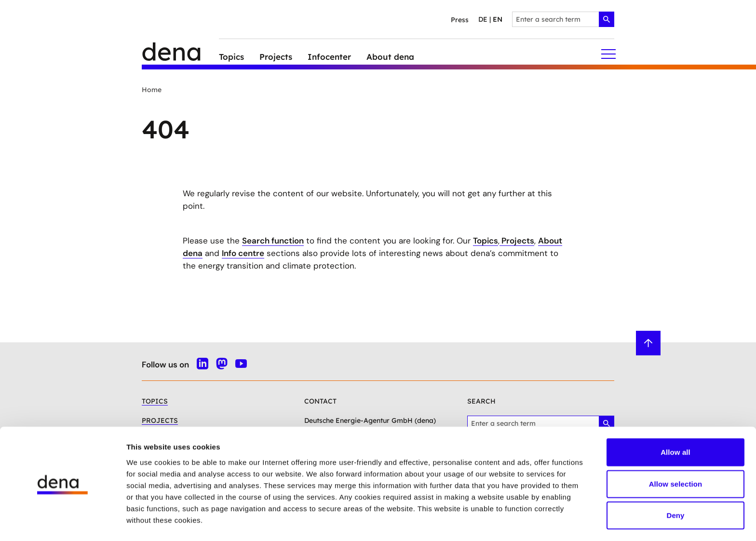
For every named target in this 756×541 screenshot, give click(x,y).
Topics (486, 241)
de (483, 19)
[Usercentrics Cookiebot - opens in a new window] (62, 522)
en (498, 19)
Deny (675, 486)
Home (152, 90)
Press (460, 20)
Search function (273, 241)
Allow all (675, 423)
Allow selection (676, 455)
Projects (517, 241)
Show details (506, 522)
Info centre (243, 253)
